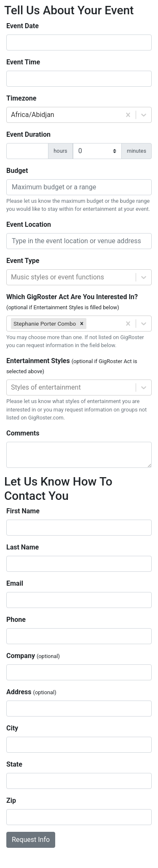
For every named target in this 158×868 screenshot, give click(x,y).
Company (33, 656)
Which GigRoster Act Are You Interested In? (72, 302)
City (12, 728)
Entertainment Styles (72, 366)
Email (15, 583)
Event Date (23, 26)
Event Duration (28, 134)
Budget (17, 171)
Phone (16, 620)
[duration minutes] (97, 151)
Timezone (21, 98)
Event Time (23, 62)
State (14, 764)
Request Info (31, 840)
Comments (23, 433)
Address (31, 692)
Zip (11, 800)
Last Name (23, 547)
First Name (23, 511)
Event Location (29, 224)
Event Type (23, 261)
